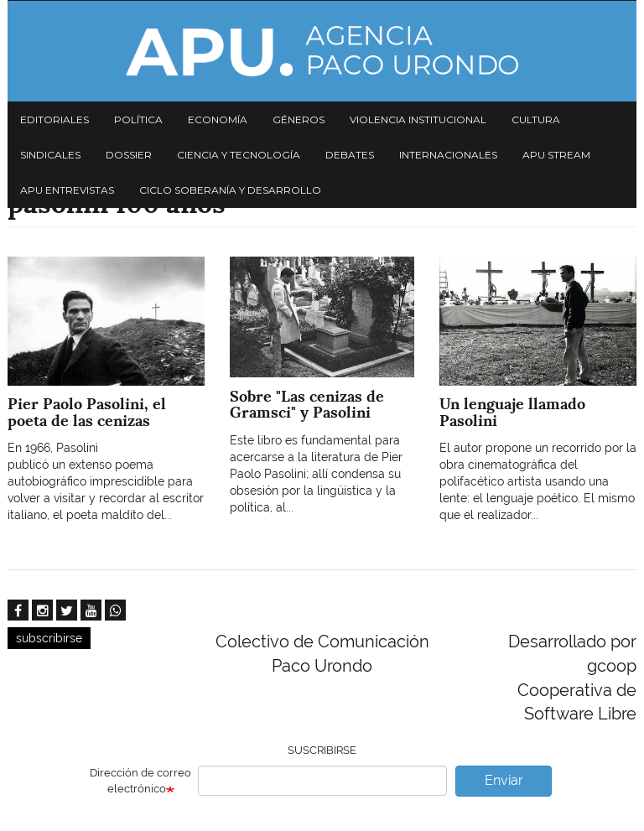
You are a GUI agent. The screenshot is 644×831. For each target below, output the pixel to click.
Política (138, 119)
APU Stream (556, 155)
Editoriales (55, 119)
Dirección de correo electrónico (140, 781)
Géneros (299, 119)
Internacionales (448, 155)
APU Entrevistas (67, 190)
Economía (218, 119)
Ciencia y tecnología (239, 155)
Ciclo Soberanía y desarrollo (230, 190)
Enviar (504, 780)
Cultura (536, 119)
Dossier (129, 155)
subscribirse (49, 638)
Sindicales (50, 155)
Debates (350, 155)
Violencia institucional (418, 119)
